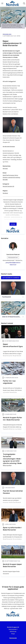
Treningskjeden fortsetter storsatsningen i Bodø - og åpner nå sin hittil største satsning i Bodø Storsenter (12, 460)
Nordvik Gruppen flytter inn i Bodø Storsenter (12, 419)
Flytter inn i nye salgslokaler (9, 382)
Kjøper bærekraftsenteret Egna (13, 345)
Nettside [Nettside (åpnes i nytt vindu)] (5, 169)
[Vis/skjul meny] (2, 3)
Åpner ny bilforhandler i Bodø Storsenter (12, 529)
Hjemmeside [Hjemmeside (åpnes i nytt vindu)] (13, 638)
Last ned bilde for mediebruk (11, 278)
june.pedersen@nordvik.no (13, 263)
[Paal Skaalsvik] (13, 288)
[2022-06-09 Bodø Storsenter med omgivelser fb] (13, 308)
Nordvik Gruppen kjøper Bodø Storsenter (12, 565)
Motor (16, 175)
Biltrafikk (5, 180)
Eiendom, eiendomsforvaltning (11, 177)
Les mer (13, 224)
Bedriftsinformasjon (9, 175)
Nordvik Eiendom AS (8, 186)
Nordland (5, 193)
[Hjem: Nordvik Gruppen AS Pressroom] (13, 3)
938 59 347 (13, 265)
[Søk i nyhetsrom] (24, 3)
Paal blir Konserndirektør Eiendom (13, 492)
